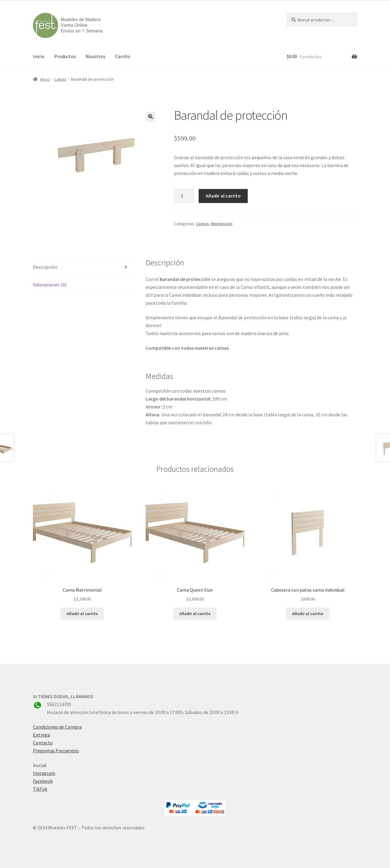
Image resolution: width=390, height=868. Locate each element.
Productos (65, 56)
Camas (60, 79)
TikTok (40, 789)
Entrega (41, 735)
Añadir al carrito (223, 196)
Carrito (123, 56)
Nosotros (96, 56)
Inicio (39, 56)
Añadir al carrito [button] (82, 614)
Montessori (222, 224)
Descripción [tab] (45, 267)
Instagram (44, 773)
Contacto (43, 743)
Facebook (43, 781)
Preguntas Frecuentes (56, 751)
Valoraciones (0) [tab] (50, 285)
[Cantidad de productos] (184, 196)
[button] (151, 117)
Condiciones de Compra (57, 727)
